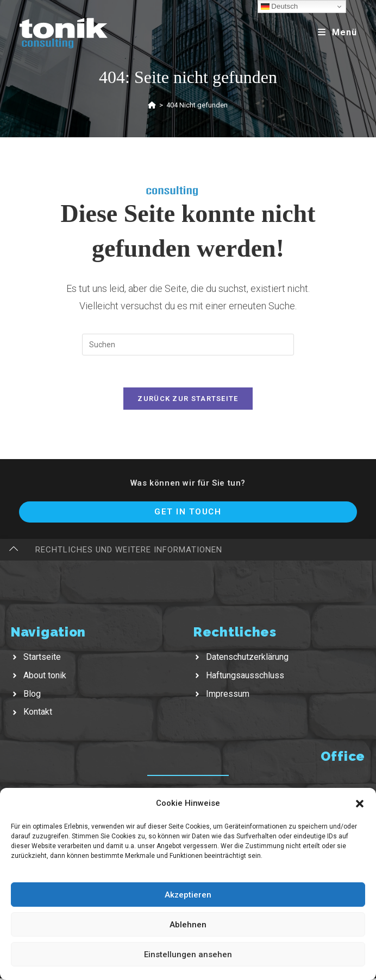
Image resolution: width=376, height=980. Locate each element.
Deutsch (280, 7)
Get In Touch (188, 513)
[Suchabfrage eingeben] (188, 345)
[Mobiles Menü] (337, 32)
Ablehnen (188, 925)
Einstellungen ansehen (188, 954)
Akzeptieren (188, 895)
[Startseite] (152, 105)
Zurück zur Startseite (188, 400)
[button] (360, 804)
